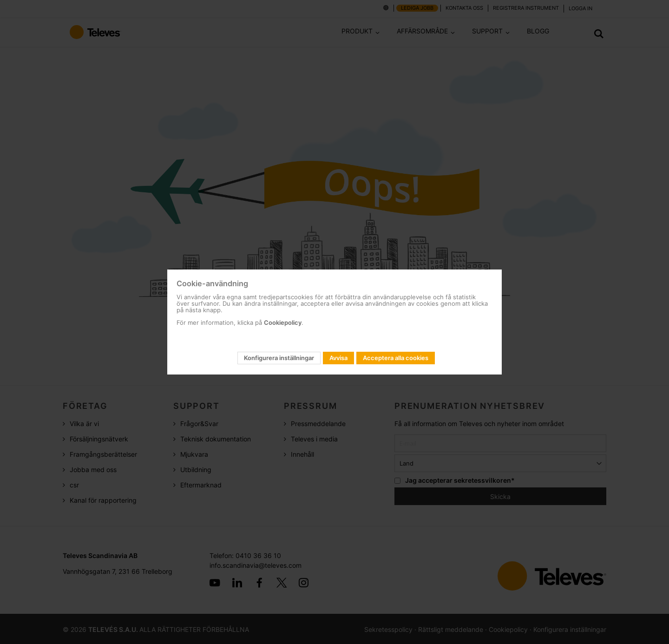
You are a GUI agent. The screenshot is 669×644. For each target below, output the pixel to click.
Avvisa (338, 358)
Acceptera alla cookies (396, 358)
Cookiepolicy (283, 322)
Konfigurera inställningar (279, 358)
